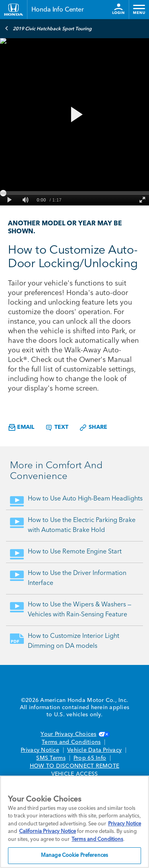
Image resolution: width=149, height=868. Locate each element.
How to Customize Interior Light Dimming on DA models (74, 641)
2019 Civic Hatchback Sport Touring (48, 28)
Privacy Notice (40, 750)
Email (21, 427)
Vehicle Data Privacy (94, 750)
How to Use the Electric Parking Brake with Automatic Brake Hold (82, 525)
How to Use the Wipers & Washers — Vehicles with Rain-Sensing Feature (80, 610)
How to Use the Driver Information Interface (77, 578)
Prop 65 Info (90, 758)
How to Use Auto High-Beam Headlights (85, 499)
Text (57, 428)
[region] (74, 822)
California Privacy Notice (47, 832)
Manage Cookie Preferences (74, 855)
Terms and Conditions (71, 742)
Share (93, 428)
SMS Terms (51, 758)
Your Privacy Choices (74, 734)
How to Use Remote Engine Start (75, 552)
